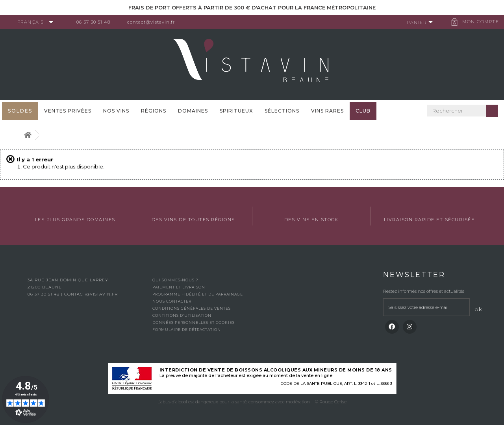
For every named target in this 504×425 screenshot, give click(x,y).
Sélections (282, 111)
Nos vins (116, 111)
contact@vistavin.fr (154, 22)
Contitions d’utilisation (182, 315)
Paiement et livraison (179, 287)
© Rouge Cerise (331, 402)
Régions (154, 111)
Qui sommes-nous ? (175, 280)
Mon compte (478, 22)
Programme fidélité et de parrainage (198, 294)
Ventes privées (68, 111)
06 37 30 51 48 (96, 22)
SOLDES (20, 111)
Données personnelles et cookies (194, 322)
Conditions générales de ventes (192, 308)
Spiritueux (236, 111)
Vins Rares (327, 111)
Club (363, 111)
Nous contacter (172, 301)
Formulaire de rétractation (187, 330)
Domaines (193, 111)
